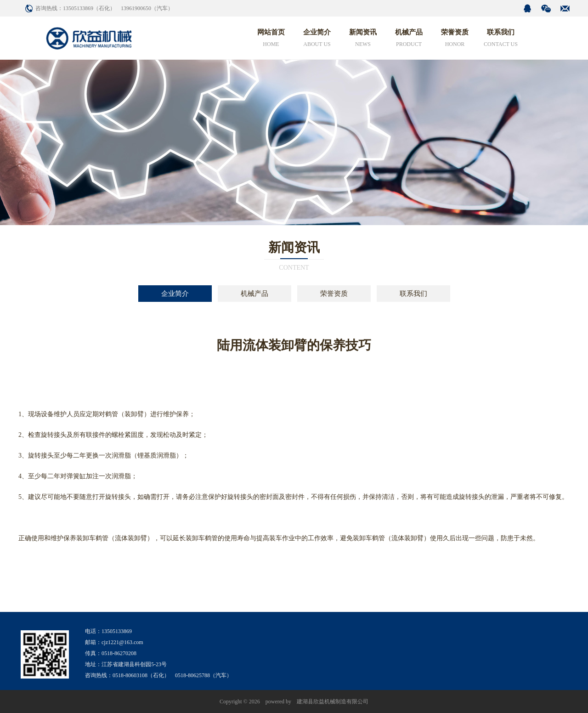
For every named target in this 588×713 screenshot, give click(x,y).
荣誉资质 (455, 39)
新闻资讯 (363, 39)
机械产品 (409, 39)
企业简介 (317, 39)
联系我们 (501, 39)
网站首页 (271, 39)
